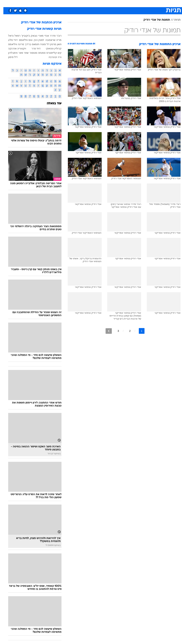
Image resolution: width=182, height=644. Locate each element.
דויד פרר (33, 48)
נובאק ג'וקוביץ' (26, 36)
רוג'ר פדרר (52, 36)
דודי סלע (10, 40)
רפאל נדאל (11, 36)
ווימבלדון (10, 53)
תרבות (116, 3)
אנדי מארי (40, 36)
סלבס (105, 3)
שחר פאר (20, 53)
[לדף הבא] (105, 331)
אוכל (87, 3)
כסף (96, 3)
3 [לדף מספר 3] (115, 331)
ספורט (139, 3)
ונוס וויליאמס (22, 40)
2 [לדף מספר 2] (127, 331)
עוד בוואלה (51, 103)
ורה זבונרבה (52, 57)
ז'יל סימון (10, 57)
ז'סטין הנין (36, 40)
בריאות (77, 3)
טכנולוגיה (53, 3)
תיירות (66, 3)
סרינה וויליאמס (13, 44)
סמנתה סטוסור (34, 53)
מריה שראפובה (50, 40)
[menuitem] (137, 5)
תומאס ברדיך (29, 44)
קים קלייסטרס (51, 53)
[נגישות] (5, 5)
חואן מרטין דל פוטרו (47, 44)
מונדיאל (127, 3)
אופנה (41, 3)
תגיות (174, 20)
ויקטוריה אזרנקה (14, 48)
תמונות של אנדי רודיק (153, 20)
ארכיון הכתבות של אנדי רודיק (38, 23)
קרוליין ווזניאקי (50, 48)
